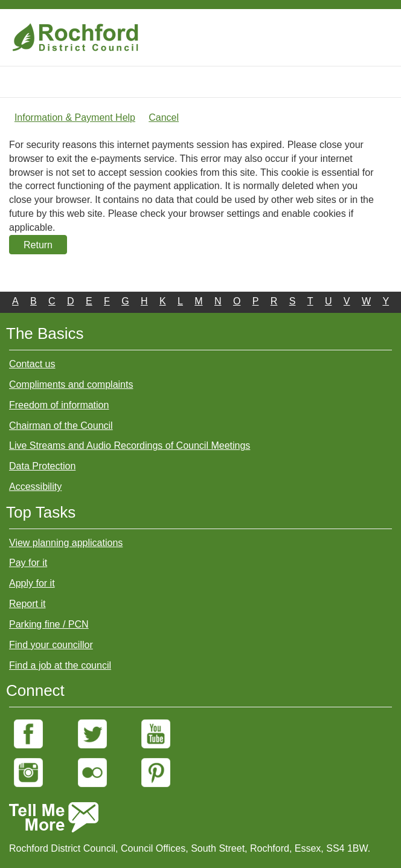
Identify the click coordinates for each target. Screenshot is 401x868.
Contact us (32, 364)
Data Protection (42, 466)
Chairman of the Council (61, 426)
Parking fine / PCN (49, 624)
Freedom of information (59, 405)
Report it (27, 604)
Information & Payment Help (75, 117)
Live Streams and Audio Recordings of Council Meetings (130, 445)
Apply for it (32, 583)
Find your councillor (51, 645)
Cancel (164, 117)
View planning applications (66, 543)
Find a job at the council (60, 665)
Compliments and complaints (71, 384)
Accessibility (35, 487)
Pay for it (28, 563)
